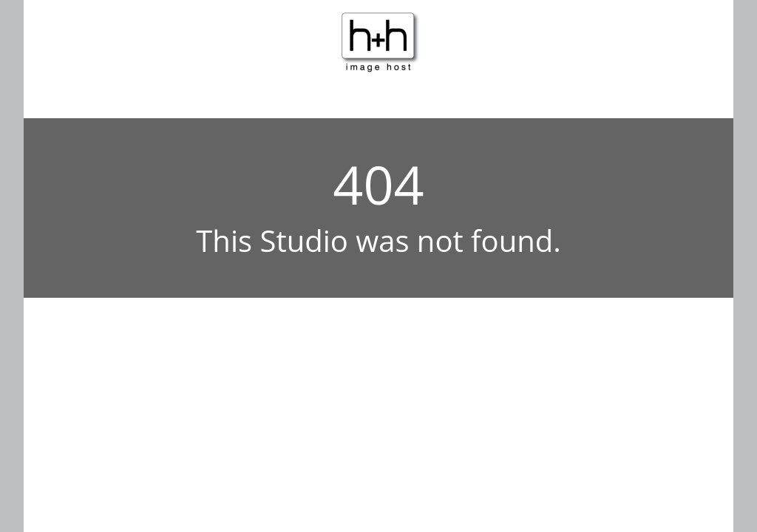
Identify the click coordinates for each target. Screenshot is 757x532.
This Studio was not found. (378, 241)
